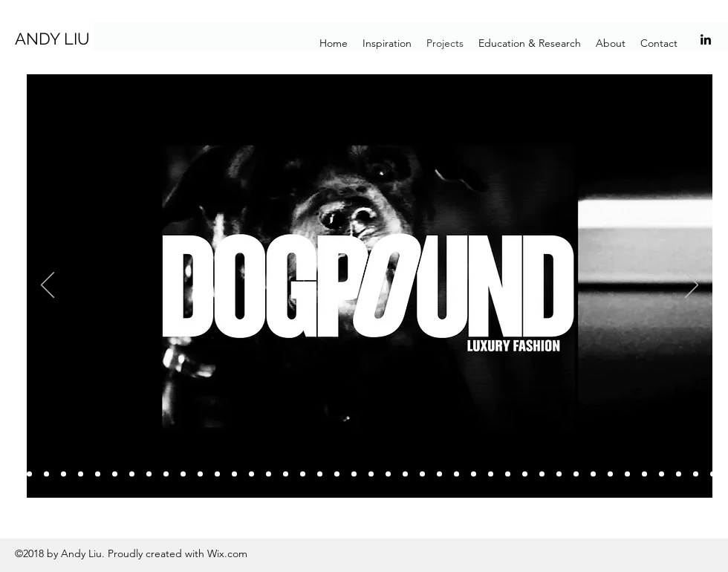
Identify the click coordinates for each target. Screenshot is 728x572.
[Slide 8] (98, 474)
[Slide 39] (610, 474)
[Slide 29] (456, 474)
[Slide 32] (508, 474)
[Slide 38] (593, 474)
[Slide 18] (269, 474)
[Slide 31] (491, 474)
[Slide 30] (474, 474)
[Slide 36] (559, 474)
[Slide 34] (542, 474)
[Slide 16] (234, 474)
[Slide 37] (576, 474)
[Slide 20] (303, 474)
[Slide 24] (371, 474)
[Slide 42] (662, 474)
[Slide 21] (320, 474)
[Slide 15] (217, 474)
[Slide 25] (388, 474)
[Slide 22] (337, 474)
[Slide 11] (149, 474)
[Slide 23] (354, 474)
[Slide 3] (29, 474)
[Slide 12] (166, 474)
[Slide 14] (200, 474)
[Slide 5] (46, 474)
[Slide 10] (132, 474)
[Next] (692, 286)
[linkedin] (706, 39)
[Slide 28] (439, 474)
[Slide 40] (627, 474)
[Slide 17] (251, 474)
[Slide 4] (12, 474)
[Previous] (48, 286)
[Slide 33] (525, 474)
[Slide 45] (713, 474)
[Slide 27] (422, 474)
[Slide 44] (696, 474)
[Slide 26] (405, 474)
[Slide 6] (64, 474)
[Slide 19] (286, 474)
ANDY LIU (52, 39)
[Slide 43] (679, 474)
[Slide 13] (183, 474)
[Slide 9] (115, 474)
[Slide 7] (81, 474)
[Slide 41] (644, 474)
